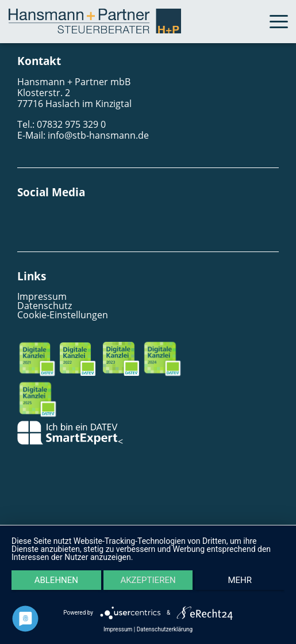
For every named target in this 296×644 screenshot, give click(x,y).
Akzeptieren (148, 580)
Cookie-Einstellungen (63, 315)
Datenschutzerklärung (165, 630)
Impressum (42, 296)
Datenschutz (45, 306)
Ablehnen (56, 580)
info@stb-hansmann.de (98, 135)
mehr (240, 580)
